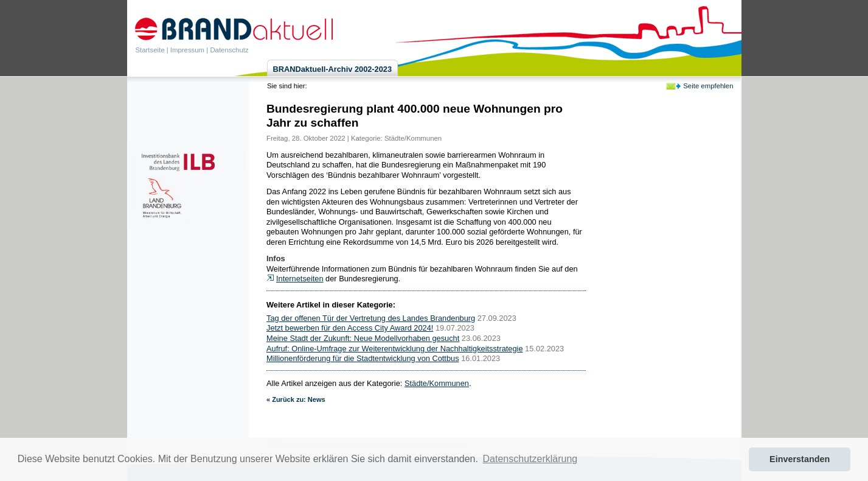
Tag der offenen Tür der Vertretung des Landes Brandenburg (371, 318)
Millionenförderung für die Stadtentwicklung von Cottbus (363, 358)
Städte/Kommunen (413, 138)
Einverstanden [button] (800, 459)
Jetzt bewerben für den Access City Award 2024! (350, 328)
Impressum (187, 50)
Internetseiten (300, 279)
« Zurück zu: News (296, 399)
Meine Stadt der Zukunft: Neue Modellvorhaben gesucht (363, 338)
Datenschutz (229, 50)
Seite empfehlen (708, 86)
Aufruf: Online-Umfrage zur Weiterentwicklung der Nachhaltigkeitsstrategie (395, 349)
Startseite (150, 50)
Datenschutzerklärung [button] (530, 459)
